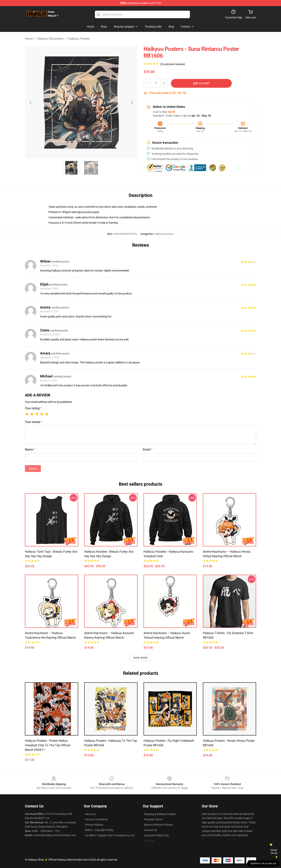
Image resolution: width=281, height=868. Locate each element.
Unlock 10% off (274, 852)
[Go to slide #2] (91, 168)
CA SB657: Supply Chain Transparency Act (110, 835)
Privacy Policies (94, 825)
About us (90, 814)
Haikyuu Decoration (50, 39)
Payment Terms (153, 819)
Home (29, 39)
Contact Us (150, 830)
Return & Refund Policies (158, 825)
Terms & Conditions (96, 819)
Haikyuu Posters (79, 39)
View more (141, 658)
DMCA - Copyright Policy (99, 830)
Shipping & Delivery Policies (160, 814)
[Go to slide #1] (71, 168)
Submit (33, 469)
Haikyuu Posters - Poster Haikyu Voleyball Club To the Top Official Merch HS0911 (48, 745)
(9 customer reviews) (173, 64)
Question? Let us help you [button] (263, 863)
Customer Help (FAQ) (156, 835)
